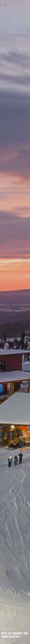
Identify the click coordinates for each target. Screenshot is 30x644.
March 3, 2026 (5, 641)
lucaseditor (12, 641)
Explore (3, 629)
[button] (28, 2)
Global (13, 629)
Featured (8, 629)
